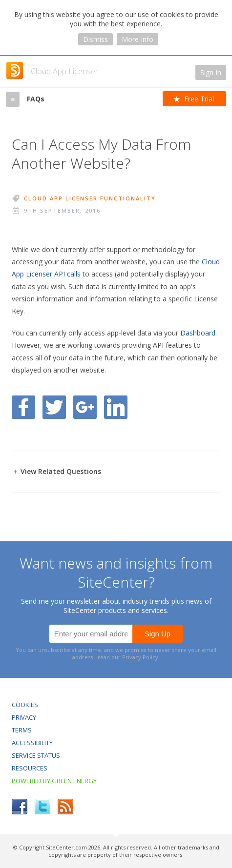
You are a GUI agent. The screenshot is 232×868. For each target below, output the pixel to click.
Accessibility (32, 743)
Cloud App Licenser (64, 71)
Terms (22, 730)
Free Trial (199, 99)
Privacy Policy (140, 657)
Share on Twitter (54, 407)
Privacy (24, 717)
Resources (30, 768)
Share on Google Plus (85, 407)
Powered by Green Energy (54, 781)
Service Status (36, 755)
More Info (137, 39)
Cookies (25, 705)
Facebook (20, 807)
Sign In (211, 72)
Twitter (42, 807)
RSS (65, 807)
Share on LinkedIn (116, 407)
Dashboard (198, 333)
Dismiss (95, 39)
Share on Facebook (23, 407)
